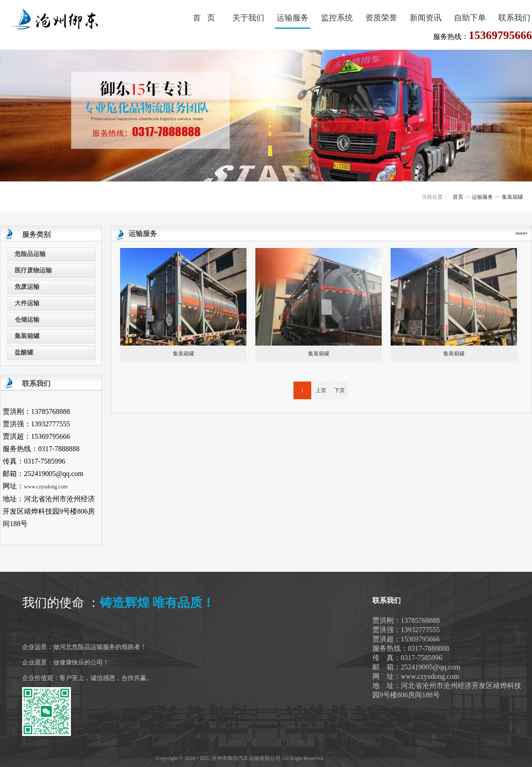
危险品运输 (30, 254)
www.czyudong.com (46, 487)
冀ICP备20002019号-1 (351, 758)
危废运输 (27, 287)
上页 (321, 390)
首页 (458, 197)
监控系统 (337, 18)
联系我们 (514, 18)
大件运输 (27, 303)
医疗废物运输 (33, 270)
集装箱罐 (512, 197)
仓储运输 (27, 320)
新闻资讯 (426, 18)
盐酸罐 (24, 352)
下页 (340, 390)
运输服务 (293, 18)
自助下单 (470, 18)
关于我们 (248, 18)
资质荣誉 (381, 18)
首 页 (204, 18)
